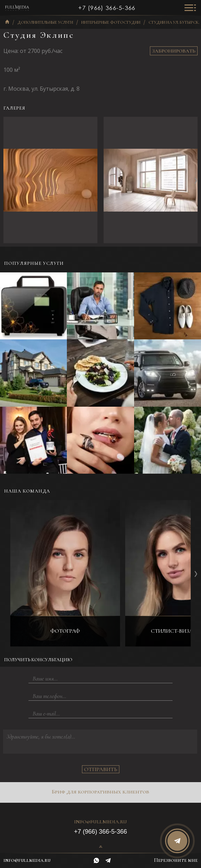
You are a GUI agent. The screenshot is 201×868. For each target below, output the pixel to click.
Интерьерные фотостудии (111, 22)
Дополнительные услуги (45, 22)
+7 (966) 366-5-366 (107, 8)
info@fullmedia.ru (101, 822)
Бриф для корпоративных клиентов (100, 792)
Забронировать (174, 51)
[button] (196, 180)
